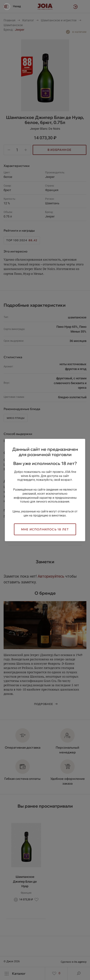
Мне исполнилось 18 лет (45, 529)
